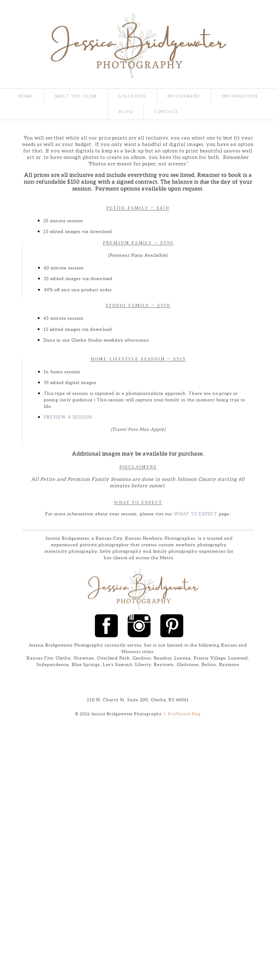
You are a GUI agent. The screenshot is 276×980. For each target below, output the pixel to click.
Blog (126, 112)
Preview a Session (68, 417)
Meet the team (76, 97)
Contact (166, 112)
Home (26, 97)
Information (240, 97)
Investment (184, 97)
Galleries (132, 97)
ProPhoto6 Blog (184, 714)
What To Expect (196, 514)
